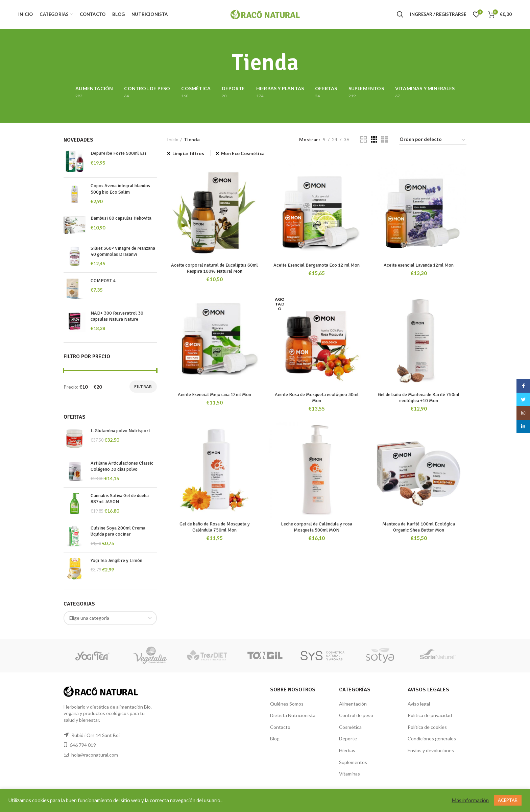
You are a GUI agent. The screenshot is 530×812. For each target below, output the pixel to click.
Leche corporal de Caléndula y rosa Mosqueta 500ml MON (317, 527)
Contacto (280, 727)
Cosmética (350, 727)
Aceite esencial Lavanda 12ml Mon (419, 265)
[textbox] (89, 618)
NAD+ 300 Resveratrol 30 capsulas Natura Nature (117, 316)
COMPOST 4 (103, 281)
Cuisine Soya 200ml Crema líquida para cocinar (118, 531)
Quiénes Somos (287, 704)
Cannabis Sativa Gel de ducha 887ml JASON (120, 499)
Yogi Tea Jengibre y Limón (116, 560)
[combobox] (110, 618)
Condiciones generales (432, 739)
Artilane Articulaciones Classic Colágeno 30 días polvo (122, 466)
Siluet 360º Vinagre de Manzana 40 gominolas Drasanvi (123, 251)
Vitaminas (350, 774)
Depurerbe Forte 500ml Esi (118, 153)
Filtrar (143, 386)
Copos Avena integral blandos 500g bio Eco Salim (120, 189)
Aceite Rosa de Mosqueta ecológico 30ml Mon (317, 398)
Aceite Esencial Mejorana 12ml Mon (214, 395)
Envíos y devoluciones (431, 750)
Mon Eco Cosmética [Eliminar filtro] (243, 153)
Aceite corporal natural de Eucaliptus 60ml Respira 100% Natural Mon (214, 268)
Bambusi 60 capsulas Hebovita (121, 218)
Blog (275, 739)
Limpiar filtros (188, 153)
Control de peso (356, 715)
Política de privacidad (430, 715)
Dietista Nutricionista (293, 715)
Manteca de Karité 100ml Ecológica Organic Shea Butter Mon (419, 527)
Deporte (348, 739)
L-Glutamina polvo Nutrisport (120, 431)
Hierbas (347, 750)
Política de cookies (427, 727)
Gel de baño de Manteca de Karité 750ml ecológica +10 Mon (419, 398)
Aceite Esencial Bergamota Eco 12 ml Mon (317, 265)
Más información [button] (470, 800)
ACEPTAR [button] (508, 800)
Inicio (173, 139)
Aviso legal (419, 704)
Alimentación (353, 704)
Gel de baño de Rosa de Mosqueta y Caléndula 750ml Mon (215, 527)
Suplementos (353, 762)
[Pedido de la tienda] (433, 140)
